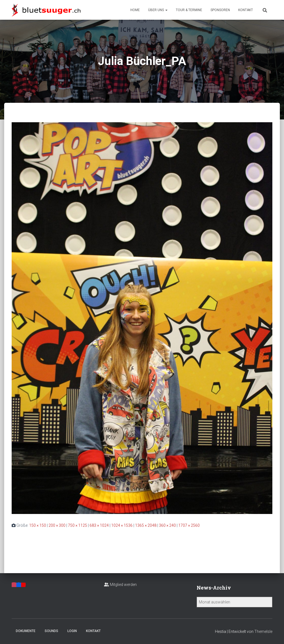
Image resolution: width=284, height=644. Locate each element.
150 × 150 (38, 525)
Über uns (158, 10)
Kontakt (246, 10)
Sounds (51, 631)
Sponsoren (220, 10)
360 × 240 (167, 525)
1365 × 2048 (146, 525)
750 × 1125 (78, 525)
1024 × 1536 (122, 525)
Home (135, 10)
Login (72, 631)
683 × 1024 (99, 525)
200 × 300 (57, 525)
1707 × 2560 (189, 525)
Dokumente (26, 631)
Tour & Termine (189, 10)
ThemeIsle (263, 631)
